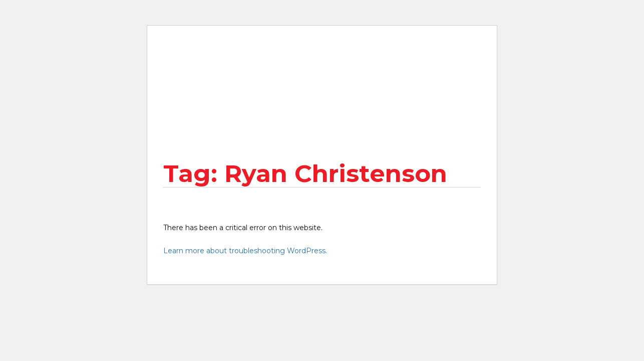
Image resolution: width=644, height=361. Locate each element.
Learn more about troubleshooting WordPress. (245, 251)
